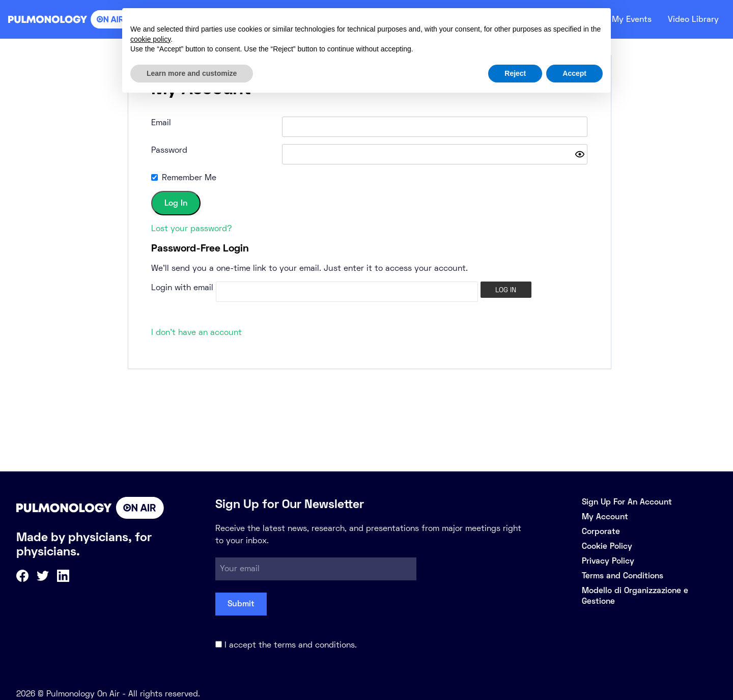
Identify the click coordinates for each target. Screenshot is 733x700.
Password (169, 150)
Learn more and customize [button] (192, 73)
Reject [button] (515, 73)
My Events (626, 19)
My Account (605, 516)
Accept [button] (574, 73)
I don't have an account (196, 332)
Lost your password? (192, 228)
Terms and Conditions (623, 576)
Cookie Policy (607, 546)
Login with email (182, 287)
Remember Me (189, 177)
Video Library (692, 19)
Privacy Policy (608, 561)
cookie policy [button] (150, 39)
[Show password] (580, 154)
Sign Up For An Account (627, 502)
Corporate (601, 531)
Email (161, 122)
